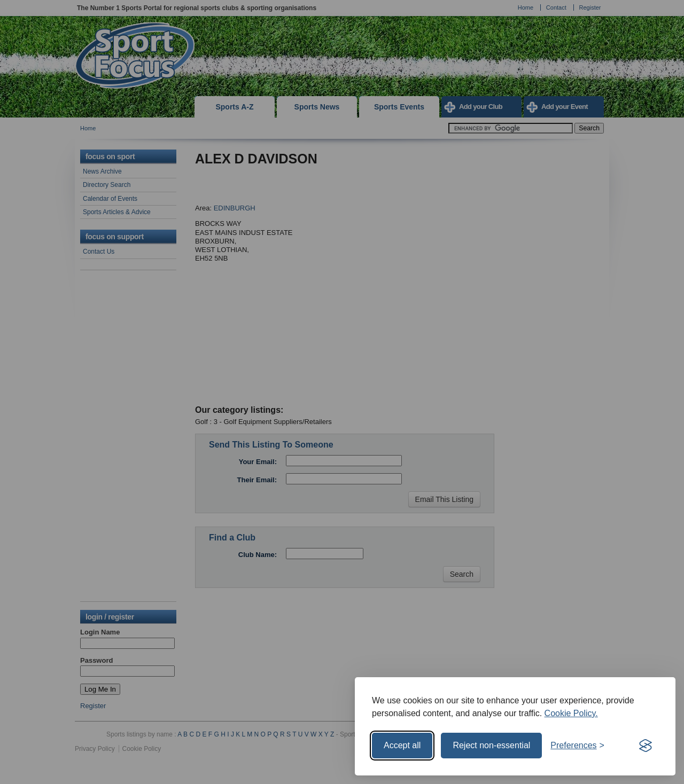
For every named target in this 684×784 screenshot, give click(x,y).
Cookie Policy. (571, 713)
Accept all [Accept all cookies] (402, 745)
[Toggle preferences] (577, 746)
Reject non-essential (491, 745)
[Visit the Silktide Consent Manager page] (646, 746)
